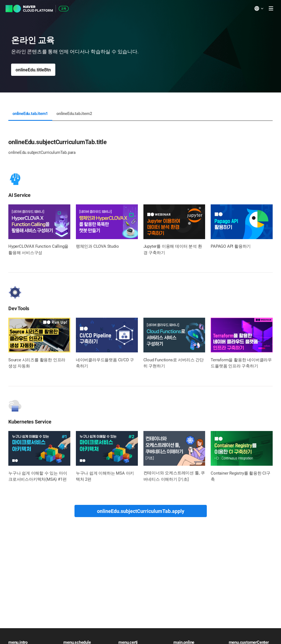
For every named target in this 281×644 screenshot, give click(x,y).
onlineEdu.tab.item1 (30, 114)
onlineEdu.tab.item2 (74, 114)
